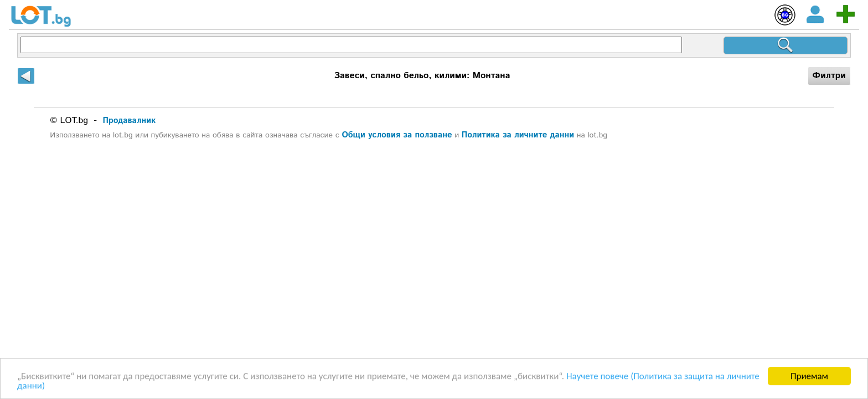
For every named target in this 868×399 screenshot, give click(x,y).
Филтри (829, 76)
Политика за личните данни (518, 135)
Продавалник (130, 121)
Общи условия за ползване (397, 135)
